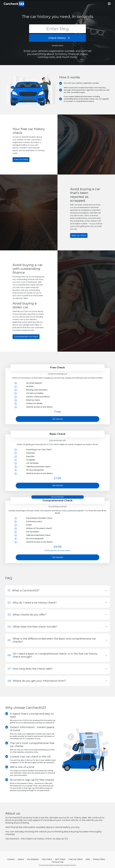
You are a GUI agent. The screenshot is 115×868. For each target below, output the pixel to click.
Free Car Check (21, 160)
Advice (21, 859)
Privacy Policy (99, 859)
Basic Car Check (79, 235)
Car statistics (33, 859)
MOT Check (60, 859)
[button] (57, 591)
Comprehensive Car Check (26, 337)
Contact (11, 859)
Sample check (57, 46)
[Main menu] (109, 4)
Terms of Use (57, 862)
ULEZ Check (47, 859)
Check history (57, 38)
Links (88, 859)
